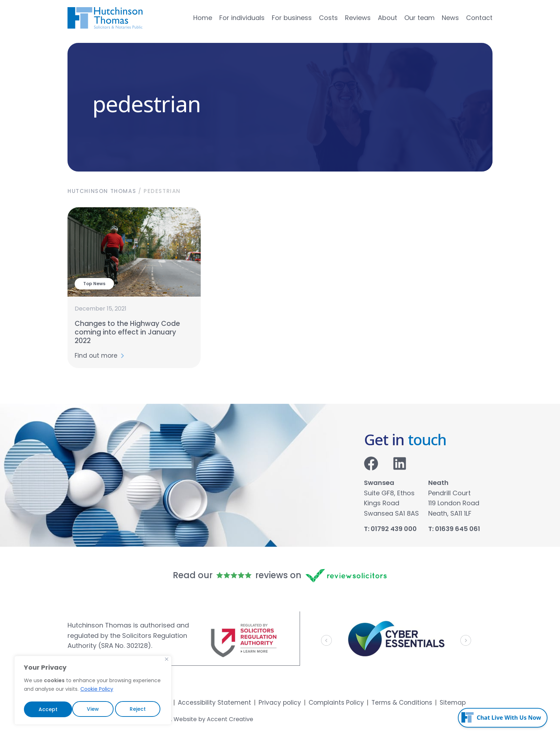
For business (292, 18)
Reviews (358, 18)
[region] (93, 691)
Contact (479, 18)
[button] (326, 640)
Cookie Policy (97, 691)
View (44, 709)
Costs (328, 18)
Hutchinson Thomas (102, 191)
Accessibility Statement (214, 703)
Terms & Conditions (402, 703)
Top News (94, 284)
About (387, 18)
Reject (89, 709)
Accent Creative (230, 719)
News (450, 18)
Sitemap (453, 703)
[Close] (167, 662)
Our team (419, 18)
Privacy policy (280, 703)
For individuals (242, 18)
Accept (138, 709)
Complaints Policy (336, 703)
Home (203, 18)
